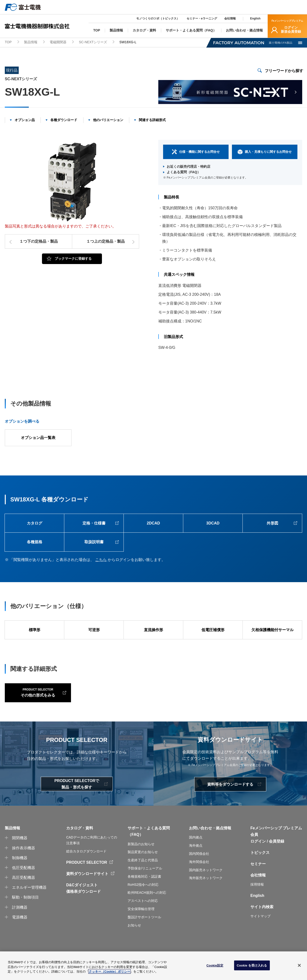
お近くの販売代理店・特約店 (189, 166)
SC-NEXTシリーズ (93, 42)
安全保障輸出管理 (141, 923)
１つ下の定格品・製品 (39, 242)
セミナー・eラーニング (202, 18)
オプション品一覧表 (38, 438)
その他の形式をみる (36, 707)
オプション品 (25, 120)
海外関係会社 (199, 876)
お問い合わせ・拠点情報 (210, 842)
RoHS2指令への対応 (143, 899)
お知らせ (134, 940)
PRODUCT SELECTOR (87, 877)
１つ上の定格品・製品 (106, 242)
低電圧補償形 (213, 630)
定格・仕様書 (94, 523)
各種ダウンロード (64, 120)
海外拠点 (196, 860)
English (255, 18)
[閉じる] (299, 965)
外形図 (272, 523)
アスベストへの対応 (143, 915)
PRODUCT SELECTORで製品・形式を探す (77, 798)
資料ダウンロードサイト (87, 888)
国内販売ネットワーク (206, 884)
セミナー (258, 878)
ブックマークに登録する (73, 259)
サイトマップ (260, 931)
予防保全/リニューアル (145, 883)
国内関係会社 (199, 868)
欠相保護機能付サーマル (272, 630)
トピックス (260, 867)
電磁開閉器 (58, 42)
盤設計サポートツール (144, 931)
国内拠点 (196, 852)
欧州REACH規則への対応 (147, 907)
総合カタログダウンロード (86, 866)
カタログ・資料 (80, 842)
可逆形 (94, 630)
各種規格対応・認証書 (144, 891)
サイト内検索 (262, 921)
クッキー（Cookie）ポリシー (109, 971)
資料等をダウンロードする (230, 799)
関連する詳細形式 (152, 120)
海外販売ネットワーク (206, 893)
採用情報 (257, 899)
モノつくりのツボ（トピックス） (158, 18)
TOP (8, 42)
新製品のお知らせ (141, 858)
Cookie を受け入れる (252, 965)
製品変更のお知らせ (143, 867)
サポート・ (137, 842)
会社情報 (230, 18)
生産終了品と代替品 (143, 875)
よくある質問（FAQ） (184, 172)
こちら (101, 560)
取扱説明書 (94, 542)
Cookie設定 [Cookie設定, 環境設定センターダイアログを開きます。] (215, 965)
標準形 (35, 630)
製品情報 (31, 42)
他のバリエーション (108, 120)
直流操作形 (153, 630)
